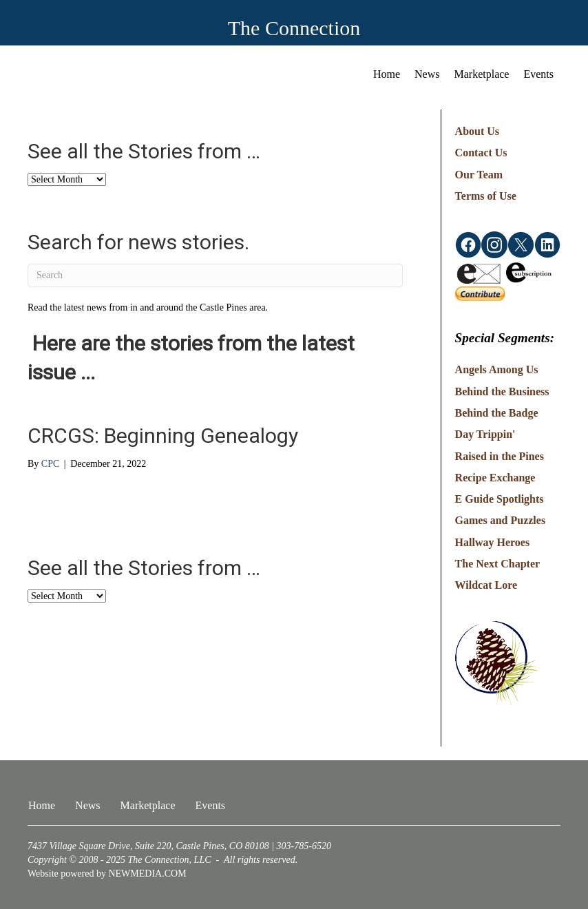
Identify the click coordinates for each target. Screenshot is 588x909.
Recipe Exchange (495, 478)
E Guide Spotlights (500, 499)
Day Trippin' (485, 434)
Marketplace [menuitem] (482, 74)
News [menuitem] (427, 74)
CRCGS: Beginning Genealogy (163, 436)
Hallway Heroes (493, 542)
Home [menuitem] (387, 74)
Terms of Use (486, 196)
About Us (477, 131)
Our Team (479, 175)
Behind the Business (502, 391)
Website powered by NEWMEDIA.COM (107, 874)
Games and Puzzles (501, 520)
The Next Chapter (498, 564)
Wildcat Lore (486, 585)
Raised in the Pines (500, 456)
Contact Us (481, 153)
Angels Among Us (497, 369)
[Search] (215, 275)
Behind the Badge (497, 413)
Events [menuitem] (538, 74)
